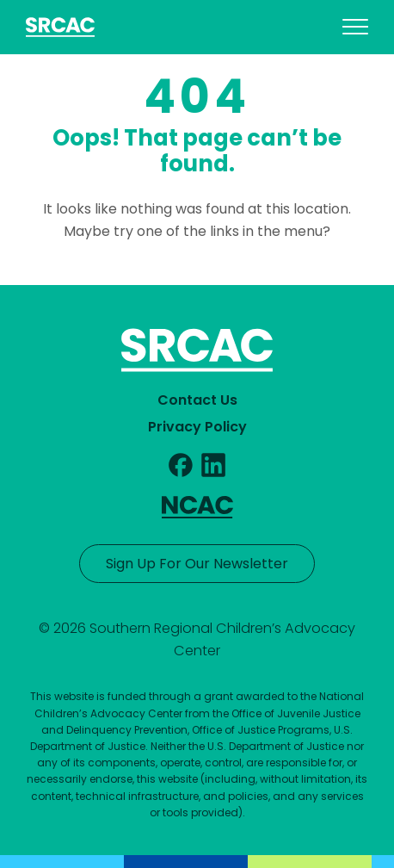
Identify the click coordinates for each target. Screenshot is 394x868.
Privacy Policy (197, 427)
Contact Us (197, 400)
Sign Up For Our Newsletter (197, 564)
